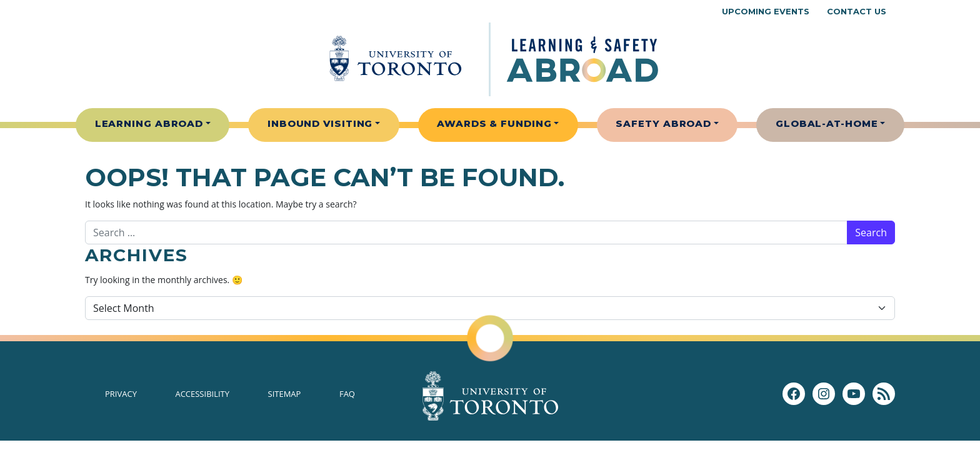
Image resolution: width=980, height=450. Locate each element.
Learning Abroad (149, 123)
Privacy (121, 394)
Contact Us (857, 11)
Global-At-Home (827, 123)
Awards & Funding (494, 123)
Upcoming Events (766, 11)
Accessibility (202, 394)
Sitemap (285, 394)
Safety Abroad (663, 123)
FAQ (347, 394)
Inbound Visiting (320, 123)
